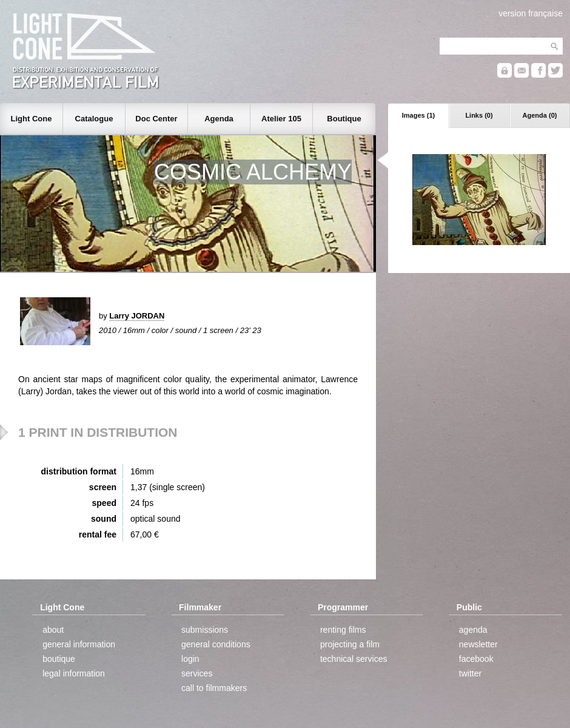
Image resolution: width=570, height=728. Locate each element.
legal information (74, 673)
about (53, 630)
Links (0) (479, 115)
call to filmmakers (214, 688)
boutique (59, 659)
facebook (476, 659)
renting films (343, 630)
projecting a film (350, 644)
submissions (205, 630)
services (197, 673)
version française (531, 13)
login (190, 659)
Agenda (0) (540, 115)
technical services (354, 659)
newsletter (478, 644)
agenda (473, 630)
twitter (470, 673)
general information (79, 644)
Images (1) (418, 115)
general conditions (216, 644)
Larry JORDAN (137, 316)
